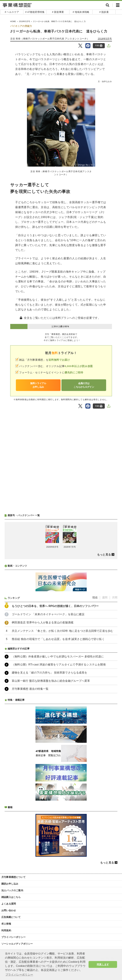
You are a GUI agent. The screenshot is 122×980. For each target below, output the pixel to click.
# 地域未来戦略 (81, 12)
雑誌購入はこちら (11, 897)
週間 (105, 597)
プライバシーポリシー (13, 937)
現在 (95, 597)
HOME (13, 21)
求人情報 (6, 924)
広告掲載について (11, 917)
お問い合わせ (9, 910)
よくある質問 (9, 904)
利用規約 (6, 930)
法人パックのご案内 (12, 890)
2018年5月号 (24, 21)
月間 (115, 597)
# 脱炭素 (104, 12)
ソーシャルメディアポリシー (17, 944)
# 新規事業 (58, 12)
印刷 (99, 46)
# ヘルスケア (12, 12)
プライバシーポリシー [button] (19, 975)
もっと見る (104, 555)
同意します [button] (103, 964)
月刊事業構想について (13, 877)
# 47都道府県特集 (35, 12)
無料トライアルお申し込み (38, 385)
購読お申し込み (10, 884)
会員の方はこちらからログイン (84, 385)
